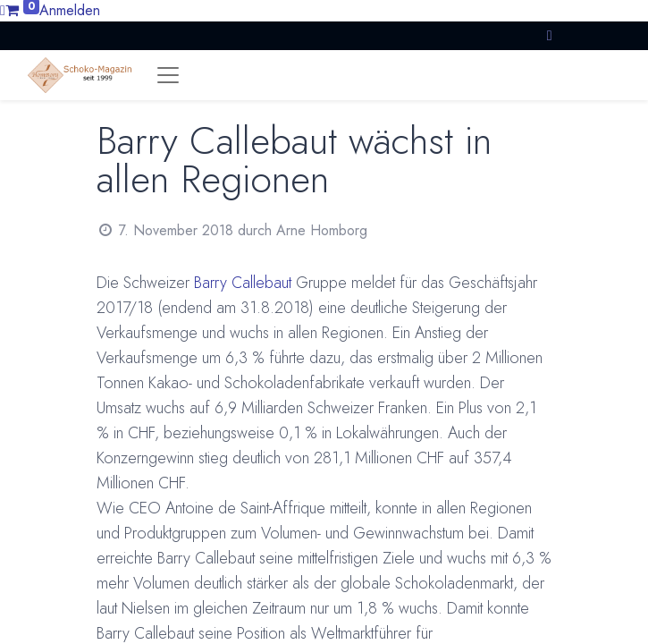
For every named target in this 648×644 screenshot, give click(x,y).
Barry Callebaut (243, 283)
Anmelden (70, 10)
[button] (550, 35)
